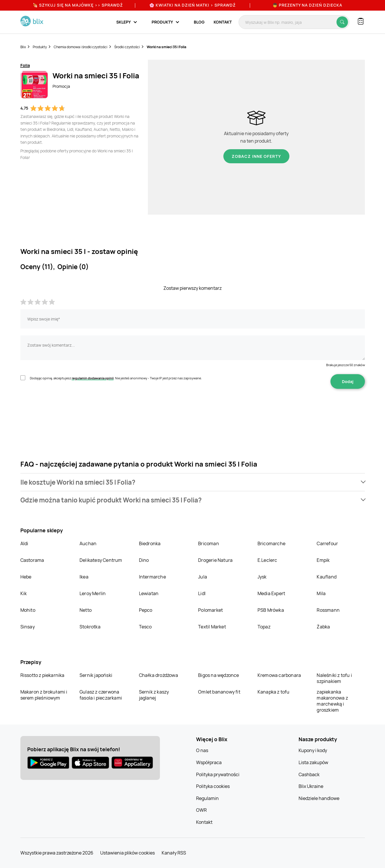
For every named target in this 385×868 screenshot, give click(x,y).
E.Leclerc (267, 560)
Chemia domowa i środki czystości (81, 47)
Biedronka (150, 543)
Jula (203, 577)
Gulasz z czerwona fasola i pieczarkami (101, 695)
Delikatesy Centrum (101, 560)
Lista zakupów (313, 762)
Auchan (88, 543)
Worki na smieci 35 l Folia (167, 47)
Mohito (28, 610)
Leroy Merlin (93, 593)
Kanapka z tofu (274, 692)
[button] (193, 482)
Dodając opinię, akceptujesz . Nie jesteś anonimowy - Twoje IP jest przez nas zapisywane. (116, 378)
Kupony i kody (313, 750)
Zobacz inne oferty (256, 156)
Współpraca (209, 762)
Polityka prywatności (218, 774)
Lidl (202, 593)
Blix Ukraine (311, 786)
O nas (202, 750)
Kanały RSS (174, 853)
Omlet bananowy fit (219, 692)
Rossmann (328, 610)
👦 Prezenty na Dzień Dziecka (307, 5)
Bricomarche (271, 543)
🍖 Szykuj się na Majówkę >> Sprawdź (78, 5)
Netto (86, 610)
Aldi (24, 543)
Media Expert (271, 593)
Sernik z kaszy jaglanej (154, 695)
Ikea (84, 577)
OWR (201, 810)
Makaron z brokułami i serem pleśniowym (44, 695)
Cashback (309, 774)
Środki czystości (127, 47)
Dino (144, 560)
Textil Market (212, 627)
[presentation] (64, 407)
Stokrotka (90, 627)
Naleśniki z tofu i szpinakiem (334, 678)
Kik (24, 593)
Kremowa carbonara (279, 675)
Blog (199, 22)
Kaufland (327, 577)
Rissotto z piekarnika (42, 675)
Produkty (40, 47)
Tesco (145, 627)
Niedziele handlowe (319, 798)
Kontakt (223, 22)
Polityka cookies (213, 786)
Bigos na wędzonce (218, 675)
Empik (323, 560)
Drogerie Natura (215, 560)
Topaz (264, 627)
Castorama (32, 560)
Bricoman (209, 543)
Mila (321, 593)
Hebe (26, 577)
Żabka (323, 627)
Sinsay (28, 627)
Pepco (146, 610)
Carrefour (327, 543)
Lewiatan (149, 593)
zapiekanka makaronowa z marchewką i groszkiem (332, 701)
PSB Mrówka (271, 610)
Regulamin (207, 798)
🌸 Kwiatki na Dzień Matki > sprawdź (193, 5)
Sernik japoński (96, 675)
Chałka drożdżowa (158, 675)
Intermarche (152, 577)
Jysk (262, 577)
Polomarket (210, 610)
